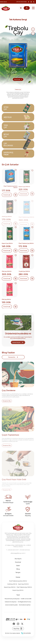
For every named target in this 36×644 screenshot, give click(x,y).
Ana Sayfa (18, 562)
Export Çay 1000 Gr (10, 591)
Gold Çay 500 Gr (12, 588)
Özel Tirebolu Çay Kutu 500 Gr (18, 585)
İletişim (18, 576)
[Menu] (33, 8)
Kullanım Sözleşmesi (11, 605)
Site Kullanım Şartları (25, 608)
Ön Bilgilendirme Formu (24, 605)
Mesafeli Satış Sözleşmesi (12, 602)
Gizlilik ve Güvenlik (26, 602)
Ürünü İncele (18, 79)
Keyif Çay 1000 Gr (23, 588)
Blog (18, 572)
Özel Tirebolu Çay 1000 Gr (24, 591)
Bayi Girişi (18, 632)
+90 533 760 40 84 (21, 2)
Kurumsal (18, 566)
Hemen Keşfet (18, 346)
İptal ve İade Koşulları (12, 608)
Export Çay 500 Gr (18, 594)
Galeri (18, 569)
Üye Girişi (27, 8)
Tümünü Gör (13, 361)
